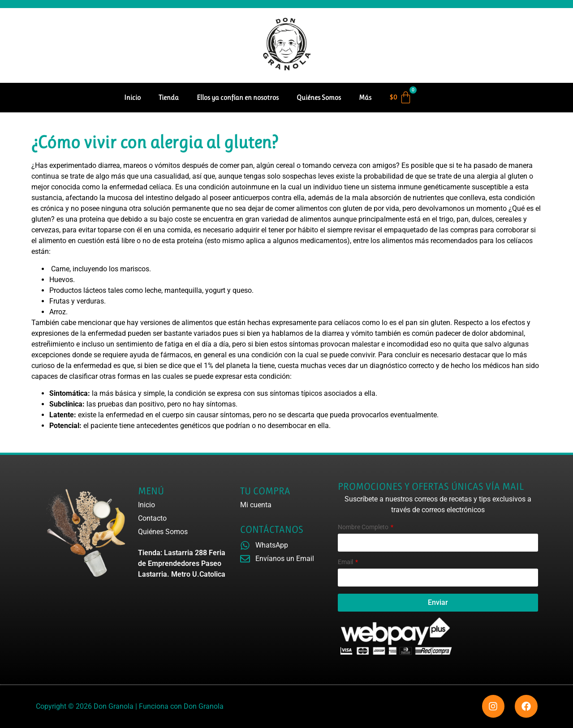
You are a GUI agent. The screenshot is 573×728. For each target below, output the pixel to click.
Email (346, 562)
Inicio (132, 97)
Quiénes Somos (319, 97)
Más (365, 97)
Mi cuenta (256, 505)
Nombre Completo (364, 527)
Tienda (169, 97)
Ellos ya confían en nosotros (238, 97)
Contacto (152, 518)
